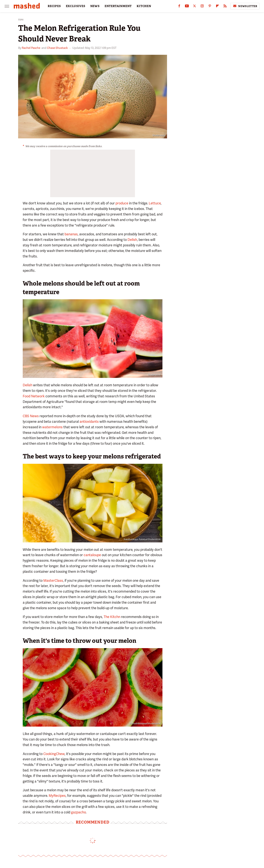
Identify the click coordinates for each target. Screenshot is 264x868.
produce (122, 203)
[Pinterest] (210, 7)
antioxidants (89, 421)
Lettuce (155, 203)
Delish (132, 240)
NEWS (95, 6)
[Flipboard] (217, 7)
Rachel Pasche (31, 48)
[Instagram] (202, 7)
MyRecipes (57, 796)
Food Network (34, 396)
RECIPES (54, 6)
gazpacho (78, 812)
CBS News (31, 416)
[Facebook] (179, 7)
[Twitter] (195, 7)
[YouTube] (187, 7)
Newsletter (245, 6)
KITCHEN (144, 6)
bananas (71, 234)
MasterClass (53, 580)
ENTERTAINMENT (118, 6)
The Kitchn (112, 617)
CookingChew (54, 754)
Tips (21, 20)
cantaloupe (92, 555)
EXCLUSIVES (76, 6)
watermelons (52, 427)
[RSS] (225, 7)
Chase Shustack (57, 48)
